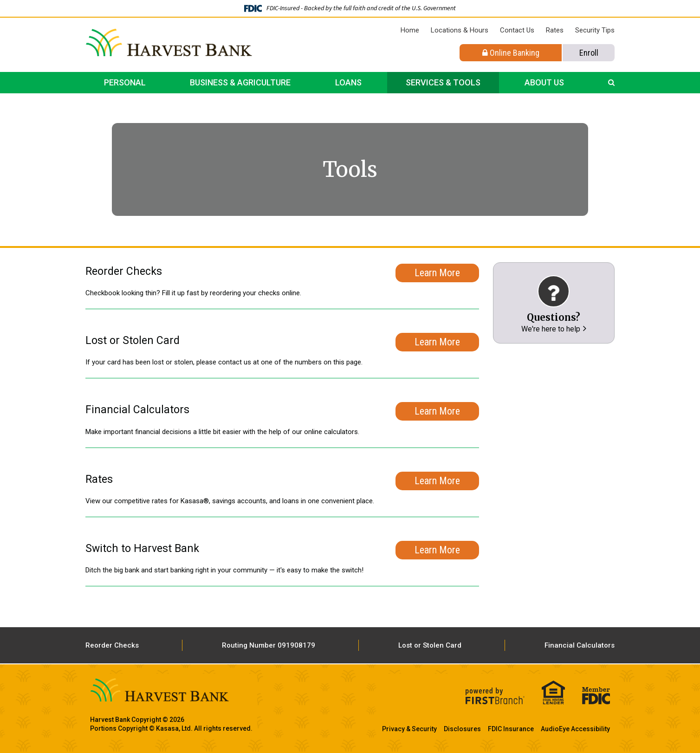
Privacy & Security (409, 729)
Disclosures (462, 729)
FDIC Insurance (511, 729)
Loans (348, 82)
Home (410, 30)
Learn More (437, 271)
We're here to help (551, 329)
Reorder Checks (112, 645)
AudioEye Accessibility (575, 729)
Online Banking (511, 53)
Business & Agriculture (240, 82)
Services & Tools (443, 82)
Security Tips (595, 30)
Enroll (589, 53)
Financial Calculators (580, 645)
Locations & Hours (460, 30)
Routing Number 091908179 (269, 645)
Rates (555, 30)
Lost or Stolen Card (430, 645)
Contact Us (517, 30)
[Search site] (611, 83)
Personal (125, 82)
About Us (544, 82)
